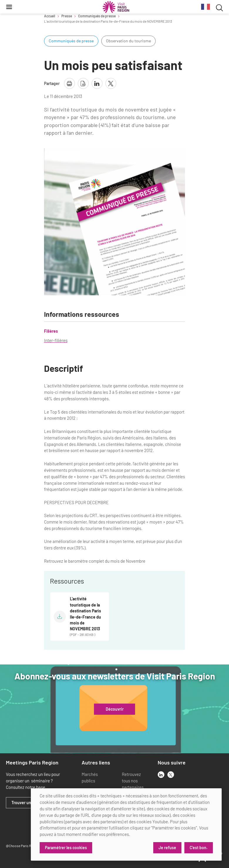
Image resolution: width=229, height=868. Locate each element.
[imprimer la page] (69, 83)
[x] (171, 775)
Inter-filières (56, 340)
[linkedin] (161, 775)
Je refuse (167, 848)
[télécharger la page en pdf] (83, 83)
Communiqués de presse (97, 16)
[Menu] (9, 7)
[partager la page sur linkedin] (97, 83)
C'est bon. (199, 848)
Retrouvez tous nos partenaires (133, 781)
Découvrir (115, 709)
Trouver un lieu (25, 803)
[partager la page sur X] (111, 83)
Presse (67, 16)
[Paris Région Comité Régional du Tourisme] (116, 7)
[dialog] (126, 824)
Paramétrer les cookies (66, 848)
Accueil (50, 16)
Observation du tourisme (128, 41)
